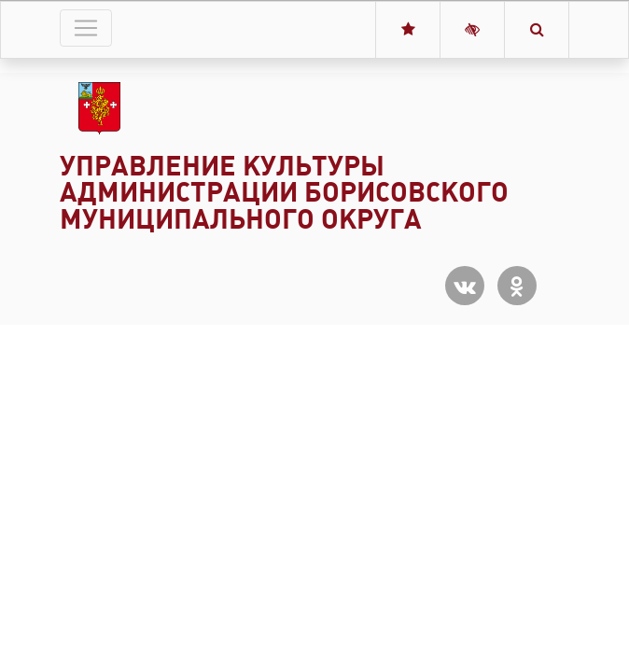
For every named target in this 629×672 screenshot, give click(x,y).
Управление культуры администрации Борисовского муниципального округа (284, 193)
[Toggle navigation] (86, 28)
